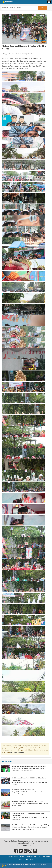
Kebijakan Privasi (31, 857)
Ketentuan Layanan (44, 857)
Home (5, 857)
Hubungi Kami (30, 860)
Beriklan (22, 860)
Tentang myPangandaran (16, 857)
